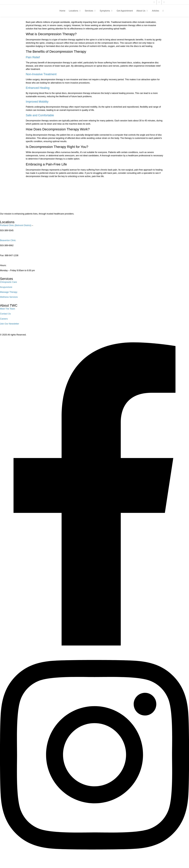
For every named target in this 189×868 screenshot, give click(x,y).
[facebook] (159, 2)
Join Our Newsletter (10, 324)
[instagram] (164, 2)
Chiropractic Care (8, 282)
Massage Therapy (9, 292)
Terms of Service (27, 337)
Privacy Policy (8, 337)
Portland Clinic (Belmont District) (16, 225)
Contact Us (5, 314)
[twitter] (154, 2)
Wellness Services (9, 297)
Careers (4, 319)
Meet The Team (7, 309)
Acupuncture (6, 287)
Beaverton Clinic (8, 240)
